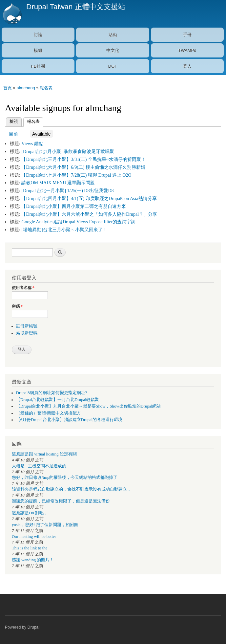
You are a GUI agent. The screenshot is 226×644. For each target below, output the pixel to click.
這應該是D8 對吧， (30, 513)
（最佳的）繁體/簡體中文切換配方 (49, 413)
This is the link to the (30, 548)
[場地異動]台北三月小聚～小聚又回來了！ (64, 230)
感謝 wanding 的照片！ (33, 560)
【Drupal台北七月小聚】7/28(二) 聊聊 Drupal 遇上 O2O (76, 175)
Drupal (34, 627)
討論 (38, 35)
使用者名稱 (23, 288)
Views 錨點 (32, 144)
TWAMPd (187, 50)
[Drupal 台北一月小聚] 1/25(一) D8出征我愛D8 (67, 191)
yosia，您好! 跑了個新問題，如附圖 (45, 525)
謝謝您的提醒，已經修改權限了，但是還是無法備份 (61, 501)
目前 (13, 134)
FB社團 (38, 66)
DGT (113, 66)
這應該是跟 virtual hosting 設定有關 (44, 454)
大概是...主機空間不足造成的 (39, 466)
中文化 (113, 50)
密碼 (17, 306)
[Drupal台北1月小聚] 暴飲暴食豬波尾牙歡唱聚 (68, 152)
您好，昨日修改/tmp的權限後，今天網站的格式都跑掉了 (65, 477)
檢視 (14, 121)
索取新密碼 (27, 333)
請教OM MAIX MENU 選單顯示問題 (58, 183)
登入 (187, 66)
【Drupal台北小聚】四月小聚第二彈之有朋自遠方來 (74, 206)
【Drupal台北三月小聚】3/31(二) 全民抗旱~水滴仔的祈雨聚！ (83, 159)
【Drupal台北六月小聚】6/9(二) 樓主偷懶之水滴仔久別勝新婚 (83, 167)
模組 (38, 50)
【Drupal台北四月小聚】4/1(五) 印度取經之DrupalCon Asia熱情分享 (89, 199)
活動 (113, 35)
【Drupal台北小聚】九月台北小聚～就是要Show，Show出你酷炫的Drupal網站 (88, 406)
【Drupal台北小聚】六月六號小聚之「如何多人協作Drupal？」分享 (89, 214)
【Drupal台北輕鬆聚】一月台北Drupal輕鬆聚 (58, 400)
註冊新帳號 (27, 326)
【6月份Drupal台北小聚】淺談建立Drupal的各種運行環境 (69, 420)
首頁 (8, 88)
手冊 (187, 35)
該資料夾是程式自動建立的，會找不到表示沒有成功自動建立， (72, 489)
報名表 (46, 88)
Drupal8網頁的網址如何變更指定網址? (52, 393)
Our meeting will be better (34, 537)
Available (40, 134)
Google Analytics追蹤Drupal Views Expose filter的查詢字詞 (78, 222)
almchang (26, 88)
